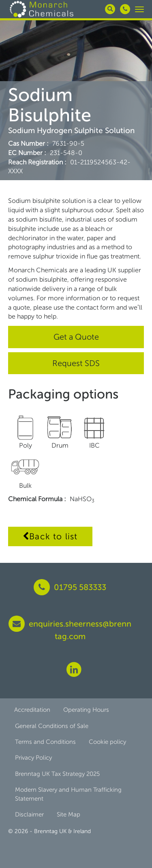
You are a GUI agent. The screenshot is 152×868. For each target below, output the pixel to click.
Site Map (69, 814)
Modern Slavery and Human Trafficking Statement (68, 794)
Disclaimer (29, 814)
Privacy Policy (33, 758)
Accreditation (32, 710)
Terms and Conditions (45, 742)
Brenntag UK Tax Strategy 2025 (57, 774)
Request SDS (76, 363)
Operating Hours (86, 710)
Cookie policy (107, 742)
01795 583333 (70, 587)
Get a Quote (76, 337)
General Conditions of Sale (52, 726)
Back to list (50, 536)
